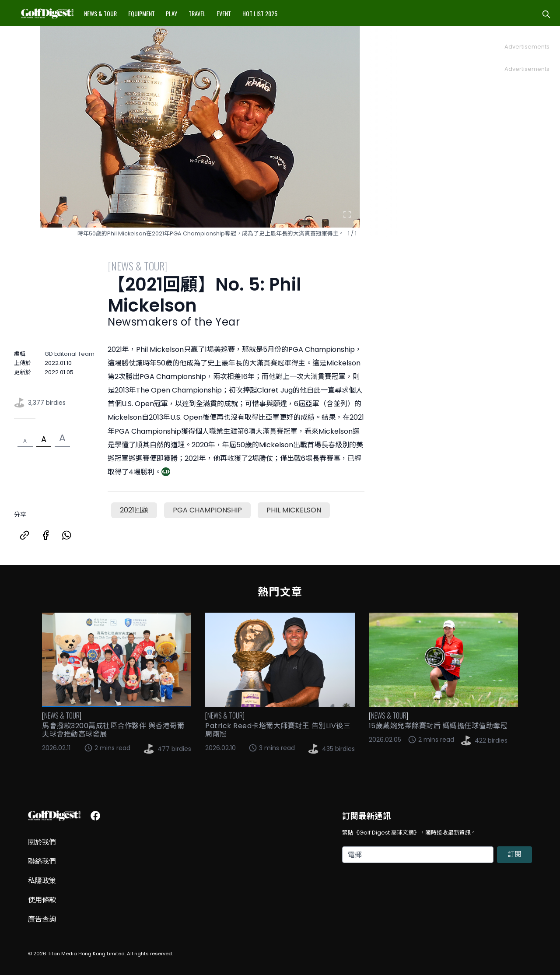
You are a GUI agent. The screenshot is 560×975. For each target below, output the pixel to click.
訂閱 (514, 854)
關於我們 (42, 842)
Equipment (142, 13)
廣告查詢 (42, 919)
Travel (197, 13)
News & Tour (100, 13)
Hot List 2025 (260, 13)
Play (171, 13)
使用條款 (42, 900)
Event (224, 13)
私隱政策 (42, 881)
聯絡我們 (42, 861)
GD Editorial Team (70, 354)
